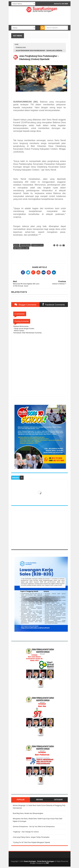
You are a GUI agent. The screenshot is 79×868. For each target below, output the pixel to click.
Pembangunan (21, 48)
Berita (16, 245)
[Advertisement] (40, 530)
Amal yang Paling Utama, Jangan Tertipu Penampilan (31, 837)
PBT (47, 863)
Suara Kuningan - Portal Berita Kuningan (39, 861)
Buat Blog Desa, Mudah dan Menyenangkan (28, 813)
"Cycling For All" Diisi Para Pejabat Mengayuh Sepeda (31, 842)
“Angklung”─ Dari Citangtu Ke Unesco (26, 832)
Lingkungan (25, 245)
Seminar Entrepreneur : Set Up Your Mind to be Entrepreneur (34, 827)
